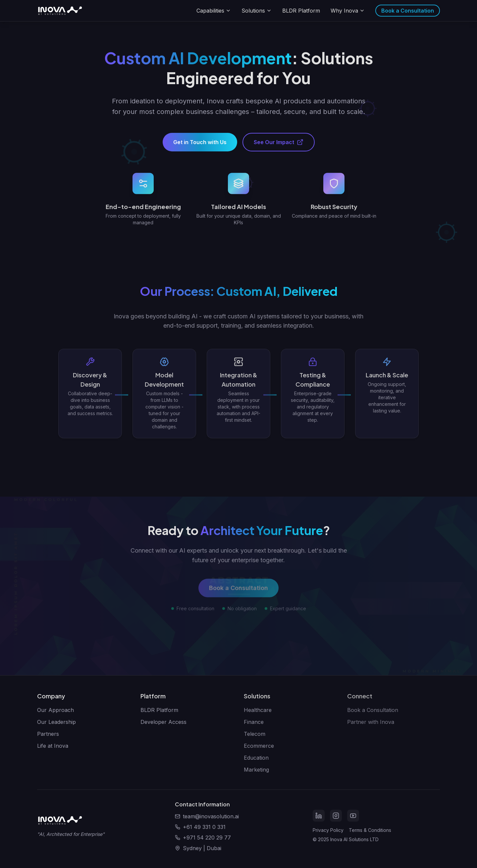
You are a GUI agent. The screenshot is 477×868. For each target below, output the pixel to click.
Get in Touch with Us (200, 146)
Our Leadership (56, 722)
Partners (48, 734)
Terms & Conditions (370, 830)
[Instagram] (336, 816)
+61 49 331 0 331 (204, 827)
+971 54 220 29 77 (207, 838)
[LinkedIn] (319, 816)
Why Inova (348, 11)
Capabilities (214, 11)
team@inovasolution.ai (211, 816)
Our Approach (55, 710)
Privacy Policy (328, 830)
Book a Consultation (408, 11)
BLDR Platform (301, 11)
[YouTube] (353, 816)
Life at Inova (53, 746)
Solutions (257, 11)
